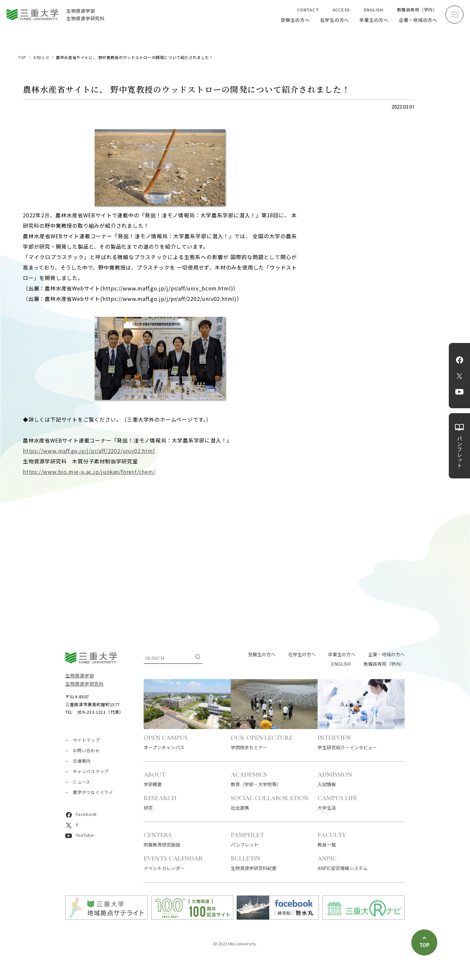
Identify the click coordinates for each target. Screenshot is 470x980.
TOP (22, 57)
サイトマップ (86, 740)
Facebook (460, 360)
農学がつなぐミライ (93, 792)
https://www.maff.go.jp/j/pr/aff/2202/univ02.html (89, 451)
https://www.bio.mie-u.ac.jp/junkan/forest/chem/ (89, 472)
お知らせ (41, 57)
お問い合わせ (86, 750)
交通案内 (82, 761)
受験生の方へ (295, 20)
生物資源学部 (80, 676)
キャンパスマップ (91, 771)
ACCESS (341, 10)
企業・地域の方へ (418, 20)
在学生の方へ (335, 20)
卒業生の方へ (374, 20)
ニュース (82, 782)
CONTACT (308, 10)
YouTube (459, 392)
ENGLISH (374, 10)
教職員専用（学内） (417, 10)
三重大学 (91, 658)
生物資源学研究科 (85, 684)
